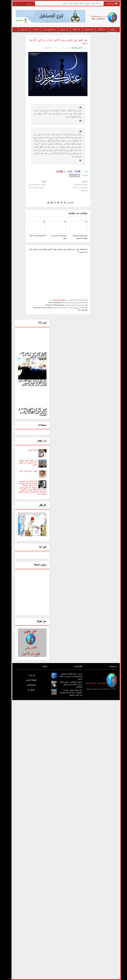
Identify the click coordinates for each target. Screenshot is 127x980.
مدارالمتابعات (86, 30)
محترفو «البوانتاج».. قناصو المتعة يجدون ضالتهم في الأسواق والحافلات (68, 685)
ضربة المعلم (30, 450)
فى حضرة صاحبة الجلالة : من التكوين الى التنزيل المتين (25, 463)
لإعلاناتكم (29, 685)
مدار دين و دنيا (98, 34)
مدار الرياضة (62, 30)
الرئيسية (110, 30)
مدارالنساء (33, 30)
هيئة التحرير (29, 680)
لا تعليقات (45, 48)
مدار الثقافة (74, 30)
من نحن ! (29, 675)
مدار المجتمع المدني (47, 30)
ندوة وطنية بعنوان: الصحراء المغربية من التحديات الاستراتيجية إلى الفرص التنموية (69, 693)
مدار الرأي (22, 30)
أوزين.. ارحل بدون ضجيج (26, 471)
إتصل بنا (29, 690)
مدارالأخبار (99, 30)
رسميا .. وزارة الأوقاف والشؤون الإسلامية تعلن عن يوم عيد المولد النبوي (68, 676)
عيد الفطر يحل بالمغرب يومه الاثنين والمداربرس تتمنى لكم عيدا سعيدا (56, 42)
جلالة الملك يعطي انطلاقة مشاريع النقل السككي (78, 4)
